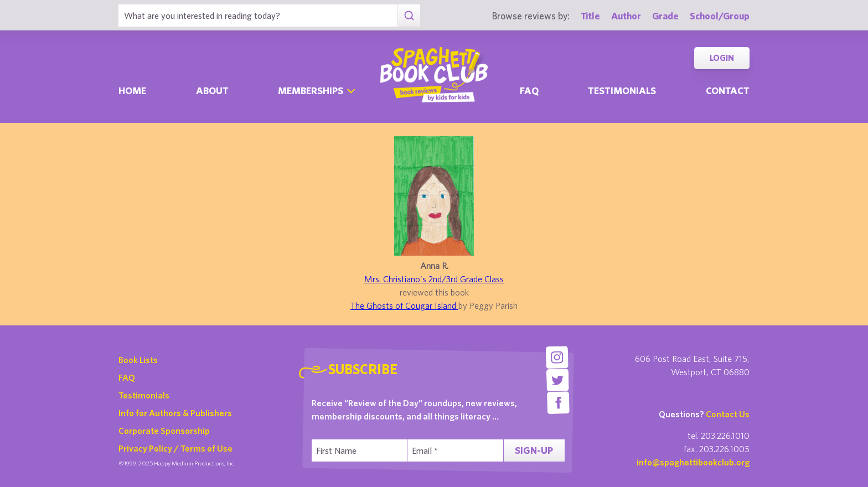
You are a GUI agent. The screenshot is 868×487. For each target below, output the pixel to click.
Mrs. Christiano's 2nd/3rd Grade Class (434, 279)
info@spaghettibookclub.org (693, 462)
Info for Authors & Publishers (175, 413)
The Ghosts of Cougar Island (404, 305)
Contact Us (728, 414)
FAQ (127, 377)
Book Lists (138, 360)
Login (722, 58)
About (212, 90)
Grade (665, 16)
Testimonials (622, 90)
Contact (728, 90)
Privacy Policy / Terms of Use (175, 448)
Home (132, 90)
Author (626, 16)
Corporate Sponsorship (164, 431)
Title (590, 16)
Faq (529, 90)
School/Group (720, 16)
